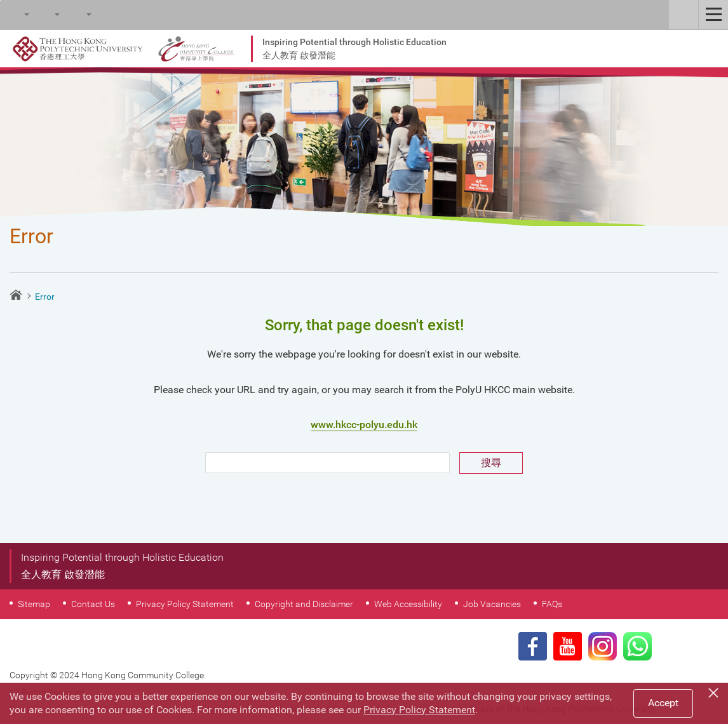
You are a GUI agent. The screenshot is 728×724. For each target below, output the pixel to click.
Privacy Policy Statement (185, 604)
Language (77, 15)
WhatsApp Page (637, 646)
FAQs (552, 604)
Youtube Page (568, 646)
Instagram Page (603, 646)
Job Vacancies (492, 604)
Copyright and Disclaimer (304, 604)
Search (15, 15)
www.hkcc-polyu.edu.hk (364, 425)
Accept (663, 703)
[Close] (715, 691)
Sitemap (34, 604)
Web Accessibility (408, 604)
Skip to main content (0, 0)
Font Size (45, 15)
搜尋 (491, 463)
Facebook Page (533, 646)
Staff (684, 15)
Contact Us (93, 604)
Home (16, 295)
